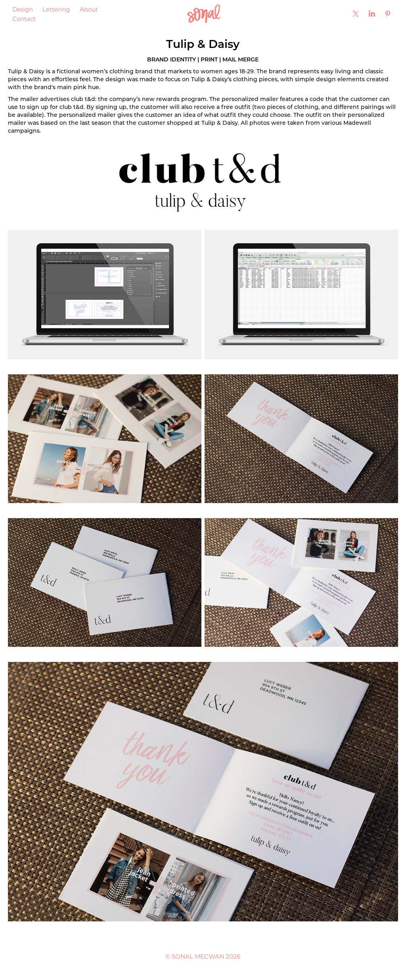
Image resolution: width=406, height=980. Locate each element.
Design (23, 9)
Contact (24, 19)
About (89, 9)
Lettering (56, 9)
